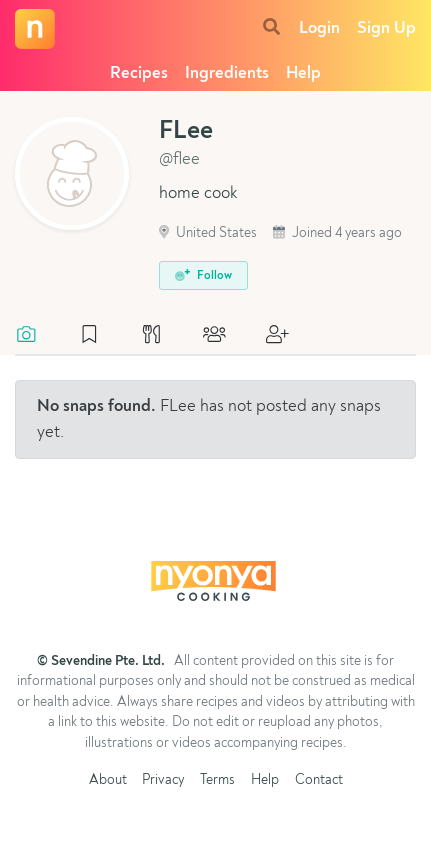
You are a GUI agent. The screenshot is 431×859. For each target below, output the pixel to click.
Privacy (163, 780)
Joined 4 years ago (337, 233)
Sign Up (386, 28)
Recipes (139, 73)
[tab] (36, 336)
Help (303, 73)
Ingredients (227, 73)
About (108, 780)
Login (319, 28)
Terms (217, 780)
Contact (319, 780)
